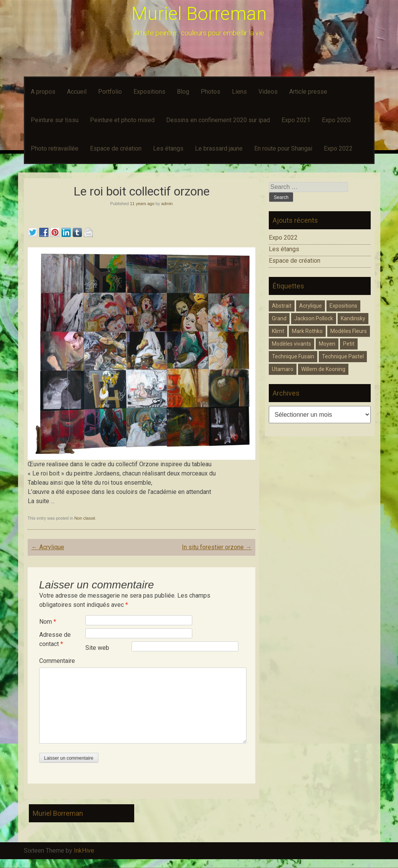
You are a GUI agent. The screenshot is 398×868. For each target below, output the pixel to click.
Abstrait (282, 306)
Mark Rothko (307, 331)
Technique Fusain (293, 356)
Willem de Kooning (323, 369)
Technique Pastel (343, 356)
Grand (279, 318)
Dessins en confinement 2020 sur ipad (218, 120)
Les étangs (168, 148)
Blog (183, 92)
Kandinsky (353, 318)
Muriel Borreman (199, 14)
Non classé (85, 518)
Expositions (149, 92)
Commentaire (57, 661)
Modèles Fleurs (349, 331)
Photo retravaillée (55, 148)
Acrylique (48, 547)
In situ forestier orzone (217, 547)
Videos (268, 92)
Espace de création (116, 148)
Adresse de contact (55, 639)
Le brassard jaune (219, 148)
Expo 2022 (338, 148)
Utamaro (283, 369)
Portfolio (110, 92)
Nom (48, 622)
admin (167, 204)
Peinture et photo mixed (122, 120)
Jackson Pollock (314, 318)
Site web (97, 648)
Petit (349, 344)
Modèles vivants (291, 344)
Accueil (77, 92)
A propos (43, 92)
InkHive (84, 851)
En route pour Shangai (283, 148)
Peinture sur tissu (55, 120)
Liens (239, 92)
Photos (211, 92)
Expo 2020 (336, 120)
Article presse (308, 92)
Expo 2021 (296, 120)
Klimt (278, 331)
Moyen (327, 344)
